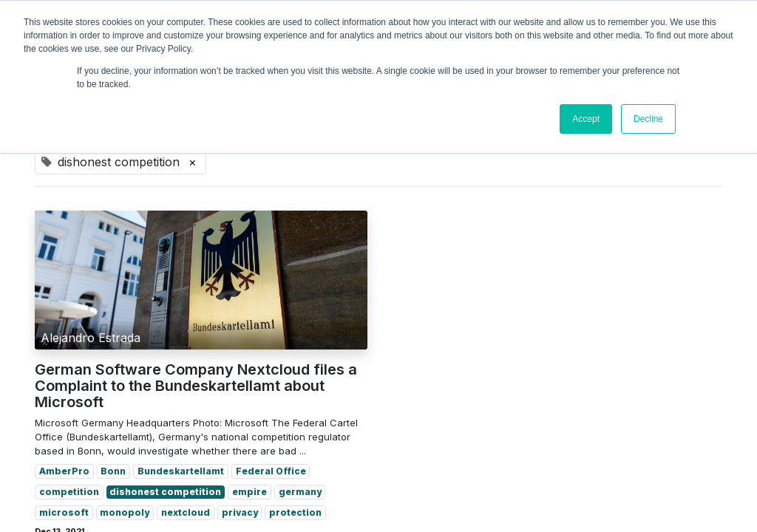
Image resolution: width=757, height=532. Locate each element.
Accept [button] (586, 119)
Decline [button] (648, 119)
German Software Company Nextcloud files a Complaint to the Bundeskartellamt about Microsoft (196, 386)
